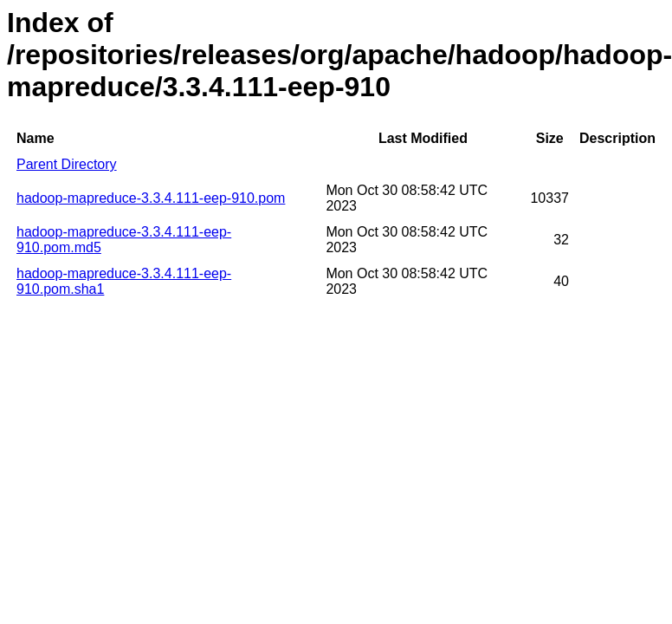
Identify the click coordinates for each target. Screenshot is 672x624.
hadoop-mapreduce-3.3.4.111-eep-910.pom (151, 198)
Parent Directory (67, 164)
